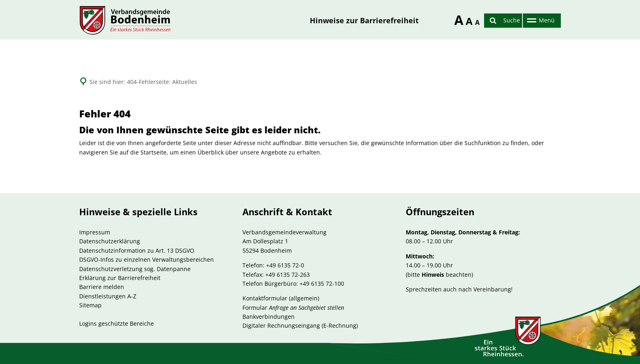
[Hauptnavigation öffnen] (540, 21)
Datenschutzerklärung (110, 241)
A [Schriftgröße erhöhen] (456, 19)
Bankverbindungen (269, 317)
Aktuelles (185, 82)
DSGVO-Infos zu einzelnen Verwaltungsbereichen (147, 259)
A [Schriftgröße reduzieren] (477, 22)
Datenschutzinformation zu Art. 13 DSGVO (137, 250)
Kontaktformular (265, 298)
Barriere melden (102, 287)
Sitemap (90, 305)
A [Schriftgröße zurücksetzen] (468, 21)
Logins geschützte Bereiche (117, 323)
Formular (293, 308)
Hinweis (433, 275)
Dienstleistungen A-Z (108, 296)
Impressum (95, 232)
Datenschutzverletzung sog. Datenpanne (135, 269)
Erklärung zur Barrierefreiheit (120, 278)
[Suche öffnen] (503, 21)
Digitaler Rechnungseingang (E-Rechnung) (300, 325)
